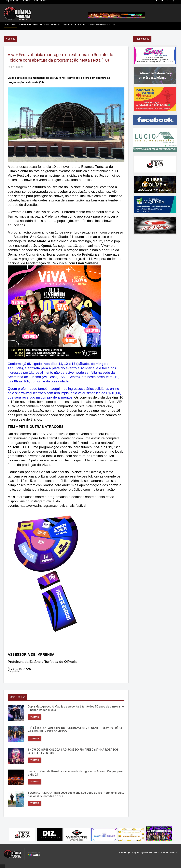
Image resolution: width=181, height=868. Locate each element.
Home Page (10, 25)
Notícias (56, 25)
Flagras (44, 25)
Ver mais (35, 718)
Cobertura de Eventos (74, 25)
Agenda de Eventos (28, 25)
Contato (174, 853)
